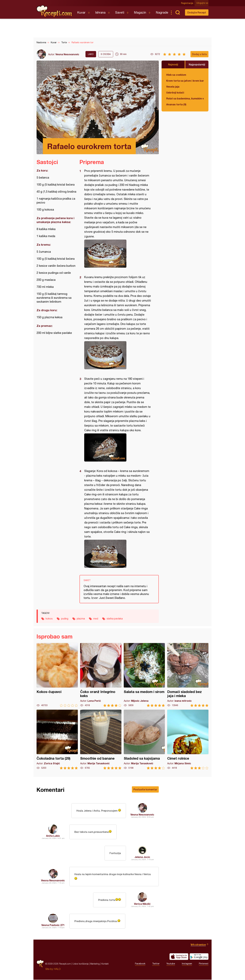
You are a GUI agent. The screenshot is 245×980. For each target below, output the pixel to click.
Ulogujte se (203, 3)
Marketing (95, 964)
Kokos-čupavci (57, 675)
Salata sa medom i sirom (144, 675)
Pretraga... (177, 12)
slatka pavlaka (115, 619)
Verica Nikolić (142, 904)
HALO (57, 969)
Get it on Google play (199, 957)
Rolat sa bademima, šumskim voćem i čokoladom (185, 98)
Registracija (187, 3)
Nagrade (162, 12)
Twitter (156, 964)
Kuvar (81, 12)
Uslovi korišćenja (81, 964)
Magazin (140, 12)
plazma (81, 619)
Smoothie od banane (101, 740)
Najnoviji (173, 64)
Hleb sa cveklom (176, 75)
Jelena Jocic (142, 857)
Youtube (171, 964)
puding (65, 619)
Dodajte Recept (197, 12)
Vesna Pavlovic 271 (53, 925)
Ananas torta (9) (176, 104)
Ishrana (100, 12)
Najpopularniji (197, 64)
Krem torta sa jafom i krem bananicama (185, 81)
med (96, 619)
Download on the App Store (179, 957)
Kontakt (105, 964)
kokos (49, 619)
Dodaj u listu (199, 54)
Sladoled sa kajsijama (144, 740)
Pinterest (204, 964)
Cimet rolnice (188, 740)
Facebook (140, 964)
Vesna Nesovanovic (67, 54)
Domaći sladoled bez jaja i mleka (188, 675)
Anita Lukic (53, 836)
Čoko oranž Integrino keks (101, 675)
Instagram (187, 964)
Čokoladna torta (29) (57, 740)
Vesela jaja (173, 87)
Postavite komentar (145, 789)
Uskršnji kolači (175, 92)
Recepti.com (55, 11)
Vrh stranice (198, 945)
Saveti (120, 12)
